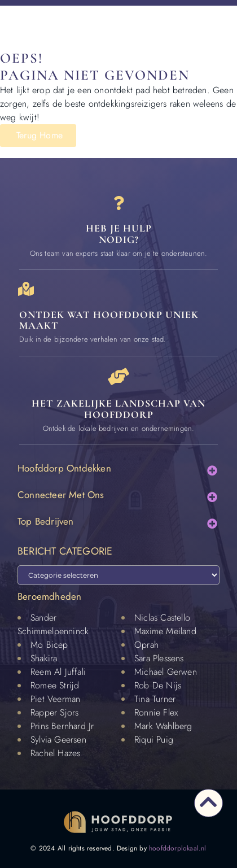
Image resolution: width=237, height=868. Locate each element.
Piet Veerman (55, 699)
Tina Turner (155, 699)
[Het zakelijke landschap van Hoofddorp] (118, 377)
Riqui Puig (154, 740)
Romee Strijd (55, 685)
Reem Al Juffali (58, 672)
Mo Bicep (49, 645)
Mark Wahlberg (163, 726)
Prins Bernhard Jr (62, 726)
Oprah (146, 645)
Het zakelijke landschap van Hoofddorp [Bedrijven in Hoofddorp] (118, 409)
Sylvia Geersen (58, 740)
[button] (212, 470)
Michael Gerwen (166, 672)
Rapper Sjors (54, 712)
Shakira (44, 658)
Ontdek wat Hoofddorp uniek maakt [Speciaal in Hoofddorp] (109, 320)
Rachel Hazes (55, 753)
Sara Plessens (159, 658)
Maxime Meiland (165, 631)
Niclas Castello (162, 618)
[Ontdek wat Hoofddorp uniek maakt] (26, 289)
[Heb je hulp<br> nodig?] (119, 203)
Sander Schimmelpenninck (53, 624)
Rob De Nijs (158, 685)
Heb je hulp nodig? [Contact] (119, 234)
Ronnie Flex (156, 712)
